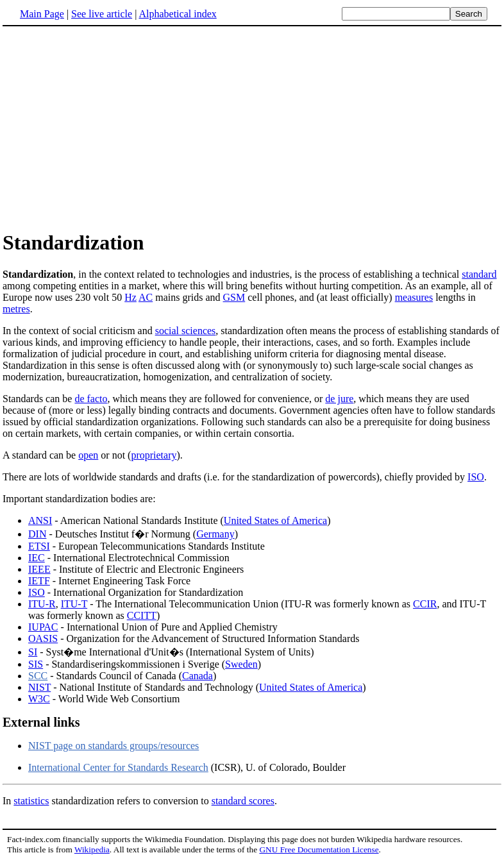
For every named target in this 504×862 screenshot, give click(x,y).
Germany (215, 534)
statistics (31, 801)
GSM (234, 297)
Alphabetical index (177, 14)
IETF (39, 581)
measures (414, 297)
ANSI (40, 520)
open (88, 455)
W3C (39, 699)
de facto (91, 399)
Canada (197, 676)
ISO (476, 477)
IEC (37, 558)
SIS (36, 664)
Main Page (42, 14)
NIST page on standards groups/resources (113, 746)
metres (16, 309)
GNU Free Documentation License (319, 849)
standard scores (243, 801)
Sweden (241, 664)
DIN (37, 534)
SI (33, 652)
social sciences (186, 331)
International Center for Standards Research (118, 767)
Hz (130, 297)
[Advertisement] (110, 128)
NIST (39, 687)
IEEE (39, 569)
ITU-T (74, 604)
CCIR (425, 604)
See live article (102, 14)
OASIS (43, 638)
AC (146, 297)
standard (479, 274)
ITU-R (42, 604)
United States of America (275, 520)
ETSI (39, 546)
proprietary (154, 455)
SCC (38, 676)
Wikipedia (92, 849)
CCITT (142, 615)
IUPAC (43, 627)
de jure (339, 399)
